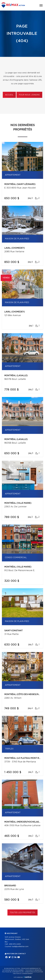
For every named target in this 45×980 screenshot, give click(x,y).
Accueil (9, 95)
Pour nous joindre (29, 95)
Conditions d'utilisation (34, 972)
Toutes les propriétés (22, 913)
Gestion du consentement (23, 974)
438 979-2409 (15, 944)
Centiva (27, 977)
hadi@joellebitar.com (20, 947)
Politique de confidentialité (13, 972)
